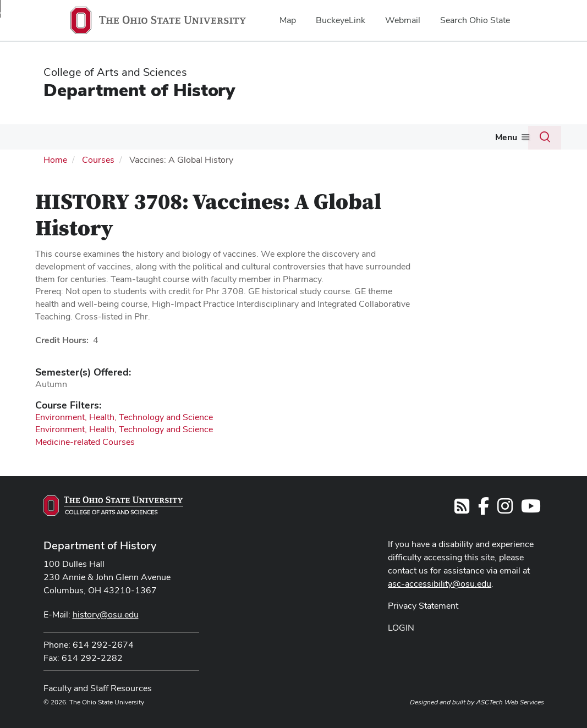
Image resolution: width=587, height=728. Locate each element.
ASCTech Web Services (510, 702)
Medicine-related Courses (85, 442)
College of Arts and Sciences (115, 72)
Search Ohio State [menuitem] (475, 20)
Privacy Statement (423, 606)
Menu (506, 137)
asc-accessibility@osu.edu (440, 584)
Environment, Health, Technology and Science (124, 417)
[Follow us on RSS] (462, 509)
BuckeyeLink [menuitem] (341, 20)
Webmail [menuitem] (403, 20)
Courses (98, 160)
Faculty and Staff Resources (98, 688)
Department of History (139, 90)
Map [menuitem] (288, 20)
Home (55, 160)
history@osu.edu (106, 614)
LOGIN (401, 628)
